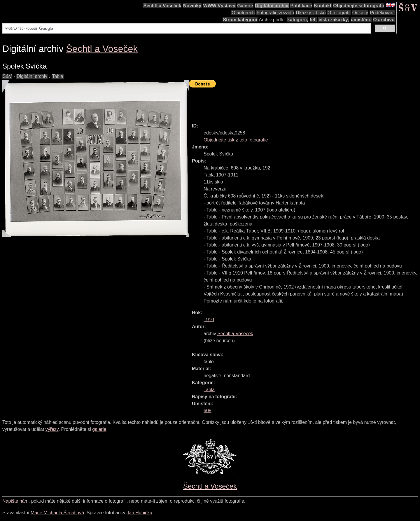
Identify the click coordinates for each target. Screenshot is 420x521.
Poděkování (382, 13)
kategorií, (298, 20)
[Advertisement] (295, 103)
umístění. (361, 20)
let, (313, 20)
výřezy (52, 429)
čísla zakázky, (334, 20)
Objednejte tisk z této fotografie (236, 140)
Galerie (245, 6)
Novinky (192, 6)
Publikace (301, 6)
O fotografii (339, 13)
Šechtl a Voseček (162, 6)
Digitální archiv (272, 6)
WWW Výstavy (219, 6)
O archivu (384, 20)
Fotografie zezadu (275, 13)
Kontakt (323, 6)
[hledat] (186, 29)
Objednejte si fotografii (358, 6)
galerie (99, 429)
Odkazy (360, 13)
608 (208, 411)
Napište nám (15, 501)
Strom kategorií (240, 20)
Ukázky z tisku (311, 13)
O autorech (243, 13)
